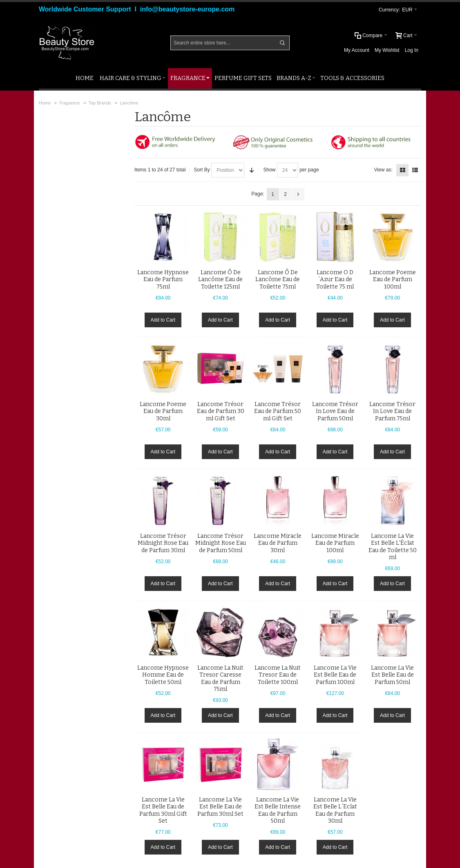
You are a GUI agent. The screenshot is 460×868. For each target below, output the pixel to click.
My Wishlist (387, 50)
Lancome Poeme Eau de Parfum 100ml (393, 279)
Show (269, 170)
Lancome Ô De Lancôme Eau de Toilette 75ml (278, 279)
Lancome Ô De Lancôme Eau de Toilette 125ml (220, 279)
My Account (357, 50)
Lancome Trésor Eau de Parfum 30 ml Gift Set (221, 411)
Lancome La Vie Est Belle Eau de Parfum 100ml (335, 675)
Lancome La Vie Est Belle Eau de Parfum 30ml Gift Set (163, 810)
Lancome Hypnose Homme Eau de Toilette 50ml (163, 675)
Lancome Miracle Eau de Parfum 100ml (335, 543)
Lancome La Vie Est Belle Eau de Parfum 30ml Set (220, 807)
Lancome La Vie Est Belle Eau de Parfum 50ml (392, 675)
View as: (383, 170)
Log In (412, 50)
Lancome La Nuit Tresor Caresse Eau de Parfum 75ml (220, 678)
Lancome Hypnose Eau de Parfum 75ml (163, 279)
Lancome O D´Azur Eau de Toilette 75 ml (335, 279)
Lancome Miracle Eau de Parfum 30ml (278, 543)
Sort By (202, 170)
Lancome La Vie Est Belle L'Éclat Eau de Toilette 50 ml (393, 547)
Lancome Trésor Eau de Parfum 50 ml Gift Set (278, 411)
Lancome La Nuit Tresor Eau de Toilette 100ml (278, 675)
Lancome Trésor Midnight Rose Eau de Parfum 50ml (221, 543)
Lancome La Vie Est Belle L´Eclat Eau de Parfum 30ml (335, 810)
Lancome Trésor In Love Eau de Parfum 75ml (392, 411)
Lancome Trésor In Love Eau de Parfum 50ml (335, 411)
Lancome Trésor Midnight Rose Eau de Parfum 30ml (163, 543)
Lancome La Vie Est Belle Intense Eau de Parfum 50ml (278, 810)
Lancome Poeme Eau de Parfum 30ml (163, 411)
